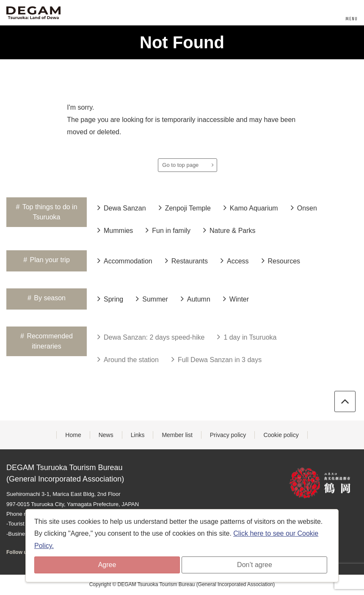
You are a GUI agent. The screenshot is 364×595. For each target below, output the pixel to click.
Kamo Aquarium (251, 208)
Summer (152, 299)
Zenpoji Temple (185, 208)
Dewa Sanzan (122, 208)
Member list (177, 435)
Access (235, 260)
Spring (110, 299)
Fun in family (168, 230)
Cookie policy (281, 435)
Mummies (115, 230)
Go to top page (188, 165)
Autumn (196, 299)
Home (73, 435)
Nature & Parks (229, 230)
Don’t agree (255, 565)
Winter (236, 299)
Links (138, 435)
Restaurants (186, 260)
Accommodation (125, 260)
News (106, 435)
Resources (281, 260)
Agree (107, 565)
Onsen (304, 208)
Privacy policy (228, 435)
